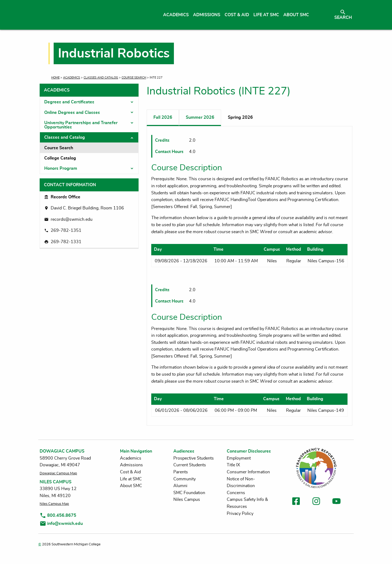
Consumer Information (248, 472)
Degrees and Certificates (69, 102)
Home (55, 78)
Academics (72, 78)
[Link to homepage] (90, 15)
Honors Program (61, 168)
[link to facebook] (296, 502)
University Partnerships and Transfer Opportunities (81, 125)
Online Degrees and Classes (72, 113)
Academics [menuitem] (176, 15)
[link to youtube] (336, 502)
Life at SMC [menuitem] (266, 15)
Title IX (233, 465)
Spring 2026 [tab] (240, 117)
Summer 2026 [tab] (200, 117)
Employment (239, 458)
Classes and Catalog (101, 78)
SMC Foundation (189, 493)
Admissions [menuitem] (207, 15)
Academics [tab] (57, 90)
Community (185, 479)
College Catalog (60, 158)
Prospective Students (194, 458)
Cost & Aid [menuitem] (237, 15)
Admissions (131, 465)
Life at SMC (131, 479)
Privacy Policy (240, 514)
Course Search (134, 78)
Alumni (180, 486)
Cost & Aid (130, 472)
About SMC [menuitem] (296, 15)
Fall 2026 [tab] (163, 117)
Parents (181, 472)
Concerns (236, 493)
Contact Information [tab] (70, 185)
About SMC (131, 486)
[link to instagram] (316, 502)
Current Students (190, 465)
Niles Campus (187, 500)
